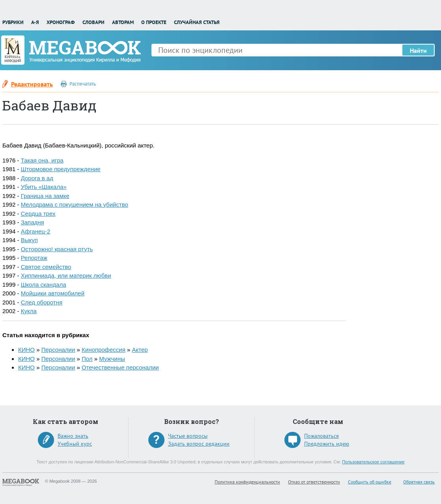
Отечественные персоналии (120, 367)
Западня (33, 222)
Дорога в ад (37, 178)
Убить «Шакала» (44, 187)
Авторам (123, 22)
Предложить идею (327, 444)
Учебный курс (75, 444)
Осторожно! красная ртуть (57, 249)
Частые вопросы (188, 436)
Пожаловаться (321, 436)
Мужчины (112, 359)
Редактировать (32, 84)
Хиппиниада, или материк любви (66, 275)
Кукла (29, 311)
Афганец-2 (36, 231)
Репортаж (34, 258)
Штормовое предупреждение (61, 169)
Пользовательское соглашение (373, 462)
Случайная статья (197, 22)
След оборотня (42, 302)
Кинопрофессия (104, 350)
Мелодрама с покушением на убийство (75, 204)
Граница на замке (45, 196)
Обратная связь (419, 482)
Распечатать (83, 84)
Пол (87, 359)
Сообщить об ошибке (370, 482)
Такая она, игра (42, 160)
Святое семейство (46, 267)
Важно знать (73, 436)
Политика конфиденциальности (247, 482)
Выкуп (29, 240)
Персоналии (58, 350)
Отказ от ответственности (314, 482)
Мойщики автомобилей (53, 293)
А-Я (35, 22)
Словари (93, 22)
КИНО (26, 350)
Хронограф (61, 22)
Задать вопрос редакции (199, 444)
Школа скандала (44, 285)
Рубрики (13, 22)
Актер (140, 350)
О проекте (154, 22)
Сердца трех (38, 214)
